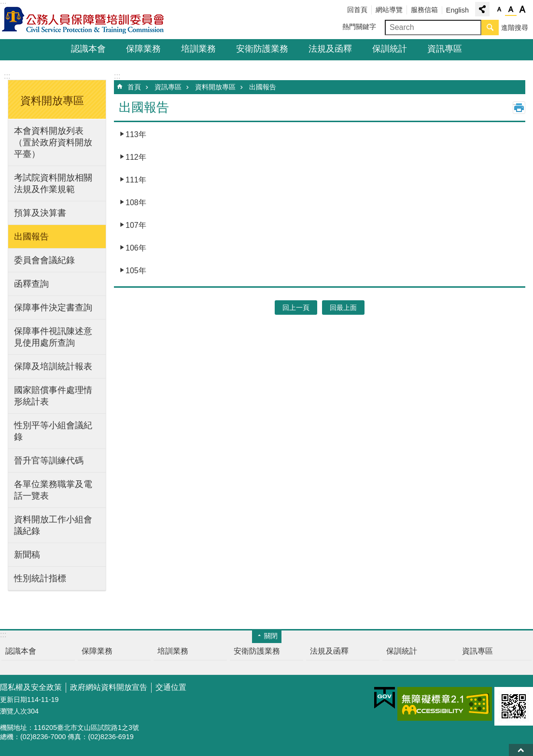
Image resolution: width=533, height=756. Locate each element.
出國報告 (31, 237)
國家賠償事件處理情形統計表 (53, 396)
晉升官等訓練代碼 (49, 461)
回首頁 (357, 10)
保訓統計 (390, 49)
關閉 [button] (271, 636)
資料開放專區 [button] (52, 101)
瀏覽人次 (14, 711)
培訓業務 (198, 49)
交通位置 (171, 687)
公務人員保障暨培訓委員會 (84, 20)
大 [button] (522, 10)
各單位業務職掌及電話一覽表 (53, 490)
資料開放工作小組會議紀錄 (53, 525)
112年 (136, 157)
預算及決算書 (40, 213)
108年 (136, 203)
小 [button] (499, 10)
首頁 (134, 87)
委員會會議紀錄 (44, 260)
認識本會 (88, 49)
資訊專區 (445, 49)
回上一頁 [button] (296, 308)
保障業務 (143, 49)
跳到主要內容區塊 (5, 5)
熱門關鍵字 (359, 27)
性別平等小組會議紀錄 (53, 431)
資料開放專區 (215, 87)
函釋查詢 (31, 284)
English (457, 10)
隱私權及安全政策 (31, 687)
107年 (136, 225)
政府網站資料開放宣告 (109, 687)
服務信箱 (424, 10)
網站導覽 (389, 10)
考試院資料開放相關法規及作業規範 (53, 183)
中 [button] (511, 10)
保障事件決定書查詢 (53, 308)
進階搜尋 (515, 28)
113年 (136, 134)
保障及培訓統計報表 (53, 366)
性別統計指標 (40, 578)
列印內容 (519, 108)
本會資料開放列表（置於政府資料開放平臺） (53, 142)
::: (7, 76)
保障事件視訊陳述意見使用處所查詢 (53, 337)
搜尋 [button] (490, 28)
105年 (136, 271)
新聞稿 (27, 555)
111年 (136, 180)
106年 (136, 248)
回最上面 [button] (343, 308)
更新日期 (14, 700)
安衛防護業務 (262, 49)
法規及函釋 (330, 49)
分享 (482, 9)
